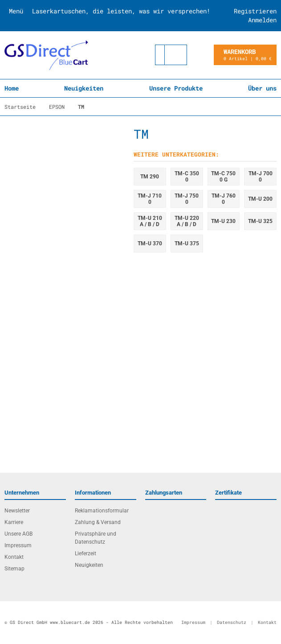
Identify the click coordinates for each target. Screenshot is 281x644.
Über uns (262, 88)
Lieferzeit (86, 553)
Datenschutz (232, 622)
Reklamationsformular (102, 511)
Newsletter (17, 511)
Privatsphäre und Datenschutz (96, 538)
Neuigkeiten (84, 88)
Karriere (14, 522)
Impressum (18, 545)
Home (12, 88)
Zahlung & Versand (98, 522)
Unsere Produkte (176, 88)
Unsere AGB (18, 534)
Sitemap (14, 569)
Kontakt (14, 557)
